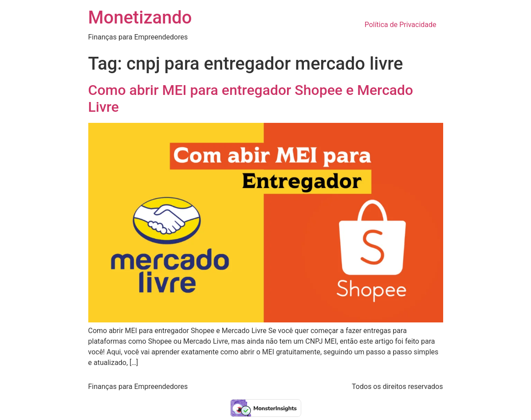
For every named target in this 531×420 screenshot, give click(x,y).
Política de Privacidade (401, 25)
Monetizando (140, 18)
